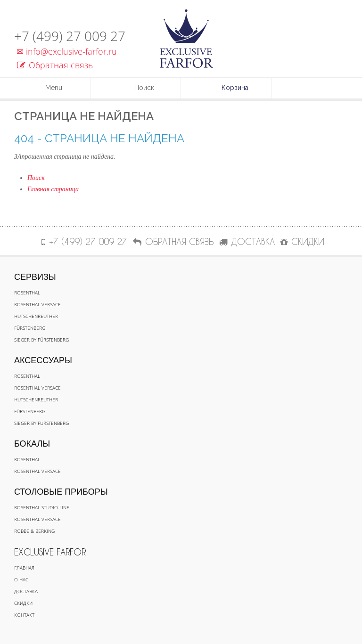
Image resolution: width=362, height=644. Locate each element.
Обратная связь (55, 65)
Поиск (36, 178)
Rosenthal (27, 293)
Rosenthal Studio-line (42, 507)
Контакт (24, 615)
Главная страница (53, 189)
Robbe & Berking (34, 531)
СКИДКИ (302, 241)
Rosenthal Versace (37, 304)
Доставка (26, 591)
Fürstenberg (30, 328)
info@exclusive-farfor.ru (66, 51)
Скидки (23, 603)
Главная (24, 568)
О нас (21, 579)
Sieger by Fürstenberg (41, 340)
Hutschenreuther (36, 316)
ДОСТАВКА (247, 241)
